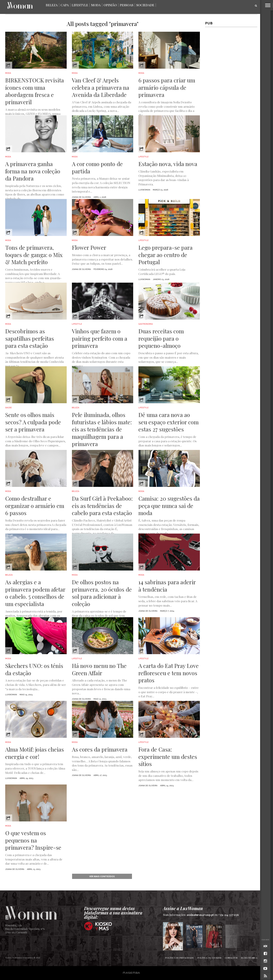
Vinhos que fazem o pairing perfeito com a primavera (100, 338)
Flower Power (89, 247)
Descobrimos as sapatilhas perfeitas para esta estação (30, 338)
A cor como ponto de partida (97, 167)
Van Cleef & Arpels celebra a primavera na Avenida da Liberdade (101, 87)
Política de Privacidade (179, 958)
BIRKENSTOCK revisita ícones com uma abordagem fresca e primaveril (35, 91)
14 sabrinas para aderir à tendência (167, 586)
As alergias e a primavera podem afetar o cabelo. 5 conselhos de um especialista (35, 593)
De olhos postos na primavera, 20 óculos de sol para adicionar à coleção (102, 593)
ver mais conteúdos (102, 876)
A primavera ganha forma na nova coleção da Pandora (33, 171)
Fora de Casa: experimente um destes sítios (168, 757)
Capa (65, 5)
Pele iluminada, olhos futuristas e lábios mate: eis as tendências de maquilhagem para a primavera (102, 429)
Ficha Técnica (249, 958)
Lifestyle (80, 5)
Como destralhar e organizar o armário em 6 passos (35, 506)
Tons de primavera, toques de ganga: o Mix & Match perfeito (34, 255)
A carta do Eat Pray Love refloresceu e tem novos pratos (169, 673)
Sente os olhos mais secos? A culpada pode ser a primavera (33, 422)
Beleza (52, 5)
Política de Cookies (209, 958)
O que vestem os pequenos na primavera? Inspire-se (33, 840)
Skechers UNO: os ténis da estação (34, 669)
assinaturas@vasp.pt (200, 915)
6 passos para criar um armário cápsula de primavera (167, 87)
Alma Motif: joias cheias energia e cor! (35, 753)
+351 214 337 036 (229, 915)
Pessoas (127, 5)
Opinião (110, 5)
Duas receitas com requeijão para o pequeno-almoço (161, 338)
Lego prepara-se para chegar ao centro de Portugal (165, 255)
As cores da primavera (100, 749)
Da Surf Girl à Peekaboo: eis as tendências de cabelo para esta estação (102, 506)
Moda (96, 5)
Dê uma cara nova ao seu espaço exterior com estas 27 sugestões (169, 422)
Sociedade (145, 5)
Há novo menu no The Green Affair (99, 669)
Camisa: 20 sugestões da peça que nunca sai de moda (169, 506)
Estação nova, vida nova (168, 164)
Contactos (231, 958)
